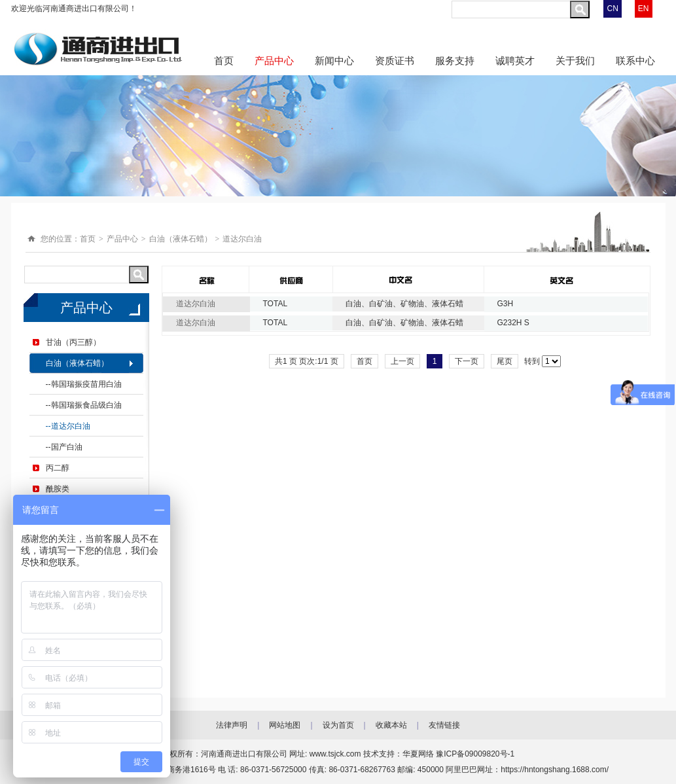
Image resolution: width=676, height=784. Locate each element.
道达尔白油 (242, 239)
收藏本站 (391, 725)
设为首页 (338, 725)
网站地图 (285, 725)
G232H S (513, 323)
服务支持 (455, 61)
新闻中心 (334, 61)
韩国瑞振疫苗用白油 (86, 384)
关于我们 (575, 61)
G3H (506, 304)
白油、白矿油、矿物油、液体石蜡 (404, 304)
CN (612, 9)
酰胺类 (58, 489)
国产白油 (67, 447)
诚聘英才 (515, 61)
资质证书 (395, 61)
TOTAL (276, 304)
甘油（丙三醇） (73, 342)
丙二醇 (58, 468)
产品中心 (274, 61)
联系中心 (635, 61)
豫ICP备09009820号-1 (475, 754)
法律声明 (232, 725)
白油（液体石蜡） (181, 239)
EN (644, 9)
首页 (224, 61)
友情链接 (444, 725)
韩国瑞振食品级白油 (86, 405)
